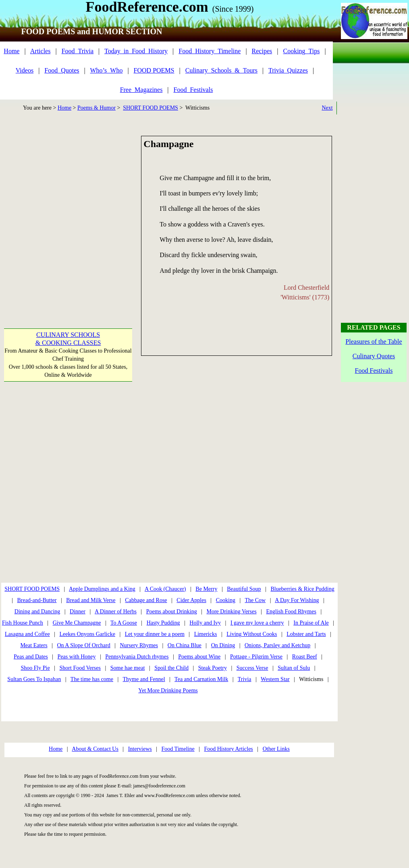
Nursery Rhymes (139, 645)
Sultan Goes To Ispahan (34, 679)
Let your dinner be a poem (155, 634)
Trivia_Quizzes (288, 70)
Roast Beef (305, 657)
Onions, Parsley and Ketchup (277, 645)
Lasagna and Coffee (27, 634)
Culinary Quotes (374, 356)
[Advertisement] (76, 211)
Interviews (140, 749)
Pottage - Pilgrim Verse (256, 657)
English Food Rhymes (291, 612)
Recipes (262, 51)
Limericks (206, 634)
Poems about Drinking (172, 612)
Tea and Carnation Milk (201, 679)
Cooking (226, 600)
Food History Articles (228, 749)
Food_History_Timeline (210, 51)
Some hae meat (128, 668)
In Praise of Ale (311, 623)
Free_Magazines (141, 90)
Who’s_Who (107, 70)
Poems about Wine (199, 657)
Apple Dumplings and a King (102, 589)
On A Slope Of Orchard (83, 645)
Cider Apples (191, 600)
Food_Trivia (78, 51)
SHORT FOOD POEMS (151, 108)
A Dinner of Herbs (116, 612)
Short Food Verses (80, 668)
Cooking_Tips (301, 51)
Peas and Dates (31, 657)
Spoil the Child (171, 668)
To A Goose (124, 623)
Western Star (275, 679)
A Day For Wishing (297, 600)
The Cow (255, 600)
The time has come (92, 679)
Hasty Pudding (163, 623)
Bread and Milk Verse (91, 600)
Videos (25, 70)
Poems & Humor (97, 108)
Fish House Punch (23, 623)
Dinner (78, 612)
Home (11, 51)
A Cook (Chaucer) (165, 589)
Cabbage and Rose (146, 600)
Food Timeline (178, 749)
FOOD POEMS (154, 70)
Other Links (276, 749)
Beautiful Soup (244, 589)
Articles (40, 51)
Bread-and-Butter (37, 600)
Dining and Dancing (37, 612)
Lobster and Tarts (306, 634)
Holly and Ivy (205, 623)
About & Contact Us (95, 749)
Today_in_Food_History (136, 51)
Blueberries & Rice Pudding (302, 589)
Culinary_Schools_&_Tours (221, 70)
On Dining (223, 645)
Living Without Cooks (252, 634)
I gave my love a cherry (257, 623)
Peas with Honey (77, 657)
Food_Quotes (62, 70)
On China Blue (185, 645)
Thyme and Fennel (144, 679)
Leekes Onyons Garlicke (87, 634)
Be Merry (206, 589)
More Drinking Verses (231, 612)
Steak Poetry (213, 668)
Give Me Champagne (77, 623)
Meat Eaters (34, 645)
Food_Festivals (193, 90)
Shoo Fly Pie (35, 668)
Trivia (245, 679)
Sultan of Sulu (294, 668)
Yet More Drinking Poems (168, 690)
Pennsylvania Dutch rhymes (137, 657)
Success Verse (252, 668)
